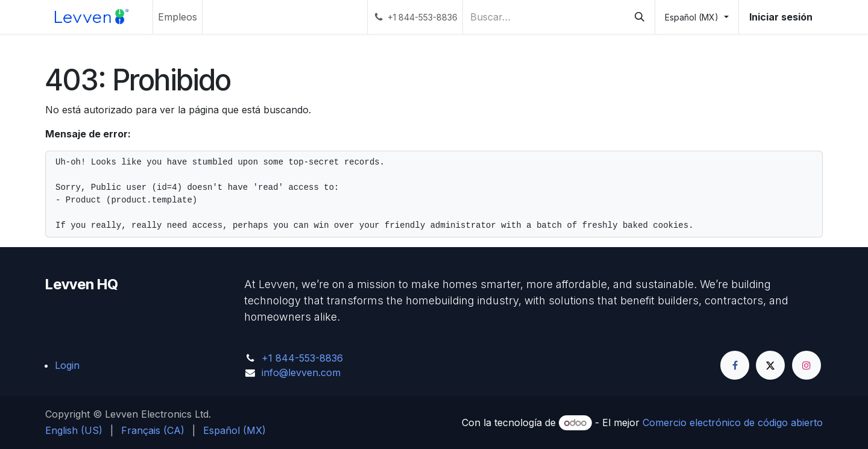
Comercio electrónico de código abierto (733, 422)
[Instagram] (807, 365)
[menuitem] (178, 17)
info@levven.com (301, 372)
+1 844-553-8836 (302, 358)
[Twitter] (770, 365)
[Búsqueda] (640, 17)
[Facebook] (735, 365)
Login (67, 365)
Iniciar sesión (781, 17)
